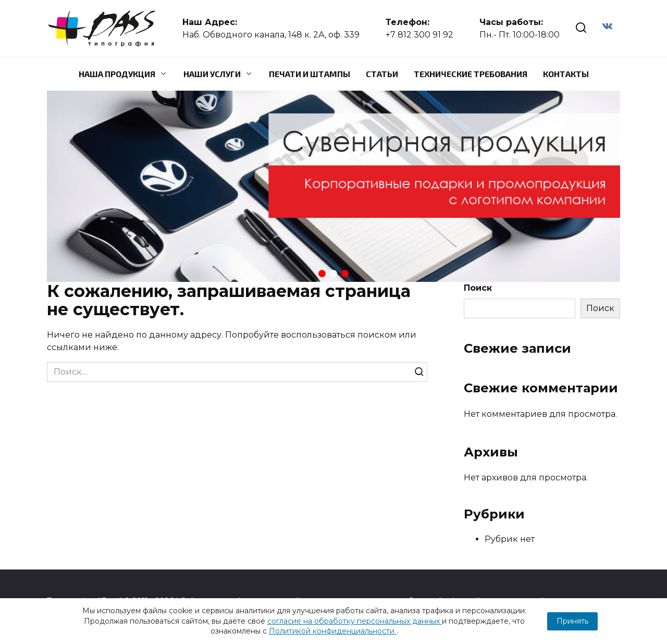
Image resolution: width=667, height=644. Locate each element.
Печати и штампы (310, 74)
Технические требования (471, 74)
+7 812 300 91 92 (419, 35)
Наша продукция (117, 74)
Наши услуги (212, 74)
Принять (572, 621)
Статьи (382, 74)
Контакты (566, 74)
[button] (322, 274)
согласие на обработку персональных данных (355, 621)
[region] (333, 186)
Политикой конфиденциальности (333, 631)
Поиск (478, 288)
